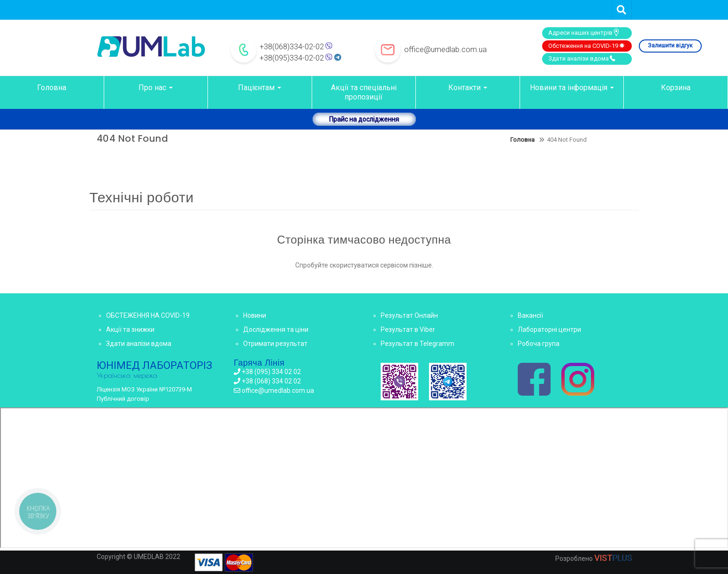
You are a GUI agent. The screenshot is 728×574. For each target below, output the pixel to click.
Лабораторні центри (549, 329)
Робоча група (539, 344)
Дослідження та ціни (276, 329)
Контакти (468, 88)
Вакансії (530, 315)
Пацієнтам (260, 88)
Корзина (676, 88)
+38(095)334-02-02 (292, 58)
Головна (52, 88)
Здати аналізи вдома (582, 58)
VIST (613, 558)
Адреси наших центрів (584, 32)
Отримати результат (275, 344)
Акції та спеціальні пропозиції (364, 92)
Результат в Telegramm (418, 344)
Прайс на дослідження (364, 119)
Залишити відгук (670, 46)
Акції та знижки (130, 329)
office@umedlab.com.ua (445, 50)
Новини (255, 315)
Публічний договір (123, 399)
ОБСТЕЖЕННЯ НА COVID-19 (148, 315)
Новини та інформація (572, 88)
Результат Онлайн (409, 315)
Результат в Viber (408, 329)
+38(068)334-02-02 (292, 47)
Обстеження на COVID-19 (587, 46)
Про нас (156, 88)
